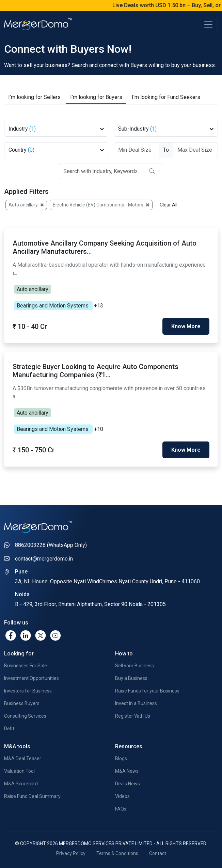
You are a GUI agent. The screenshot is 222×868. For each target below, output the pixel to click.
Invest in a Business (136, 703)
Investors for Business (28, 691)
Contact (158, 853)
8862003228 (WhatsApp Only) (51, 545)
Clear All (169, 205)
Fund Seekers (166, 97)
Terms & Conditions (117, 853)
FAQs (121, 809)
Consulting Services (25, 716)
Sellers (34, 97)
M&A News (127, 771)
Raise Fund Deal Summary (32, 796)
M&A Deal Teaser (23, 758)
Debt (9, 729)
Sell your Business (134, 666)
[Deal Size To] (196, 150)
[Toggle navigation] (208, 24)
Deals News (128, 784)
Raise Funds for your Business (147, 691)
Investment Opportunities (31, 678)
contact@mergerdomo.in (44, 559)
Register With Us (133, 716)
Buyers (96, 97)
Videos (122, 796)
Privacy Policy (71, 853)
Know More (186, 326)
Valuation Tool (19, 771)
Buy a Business (131, 678)
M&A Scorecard (21, 784)
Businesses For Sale (26, 666)
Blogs (121, 758)
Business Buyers (22, 703)
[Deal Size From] (136, 150)
